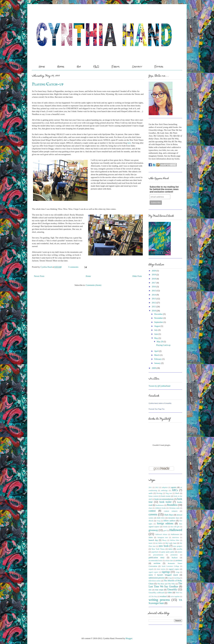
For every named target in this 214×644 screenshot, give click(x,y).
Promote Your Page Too (157, 409)
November (159, 318)
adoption (165, 487)
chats (150, 508)
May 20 (160, 342)
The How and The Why (166, 584)
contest (152, 511)
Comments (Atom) (94, 285)
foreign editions (165, 524)
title (150, 590)
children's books (160, 508)
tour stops (159, 590)
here (129, 143)
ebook (151, 521)
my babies (159, 543)
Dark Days (169, 515)
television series (155, 581)
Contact (137, 67)
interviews (176, 537)
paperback (155, 552)
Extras (159, 67)
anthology (164, 490)
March (157, 355)
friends (165, 527)
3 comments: (74, 267)
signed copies (174, 569)
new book (164, 546)
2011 (154, 307)
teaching (177, 578)
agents (174, 487)
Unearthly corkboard (156, 593)
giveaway (153, 530)
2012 (154, 303)
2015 (154, 291)
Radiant (175, 558)
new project (178, 546)
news (171, 549)
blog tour (169, 493)
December (158, 314)
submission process (157, 578)
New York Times (158, 549)
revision (157, 563)
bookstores (160, 505)
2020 (154, 271)
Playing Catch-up (48, 84)
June (156, 334)
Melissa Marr (175, 540)
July (156, 330)
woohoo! (163, 596)
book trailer (165, 502)
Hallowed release (161, 534)
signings (166, 572)
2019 (154, 275)
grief (165, 530)
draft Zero (161, 518)
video (170, 592)
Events (116, 67)
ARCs (175, 490)
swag (170, 578)
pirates (180, 552)
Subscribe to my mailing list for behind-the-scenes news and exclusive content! (164, 189)
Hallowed (176, 530)
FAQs (159, 521)
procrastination (158, 555)
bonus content (153, 496)
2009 (154, 368)
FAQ (96, 67)
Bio (79, 67)
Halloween (175, 534)
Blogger (129, 638)
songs (178, 572)
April (156, 351)
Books (61, 67)
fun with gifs (175, 527)
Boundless (172, 505)
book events (166, 496)
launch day (153, 540)
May (156, 338)
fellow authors (170, 521)
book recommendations (164, 499)
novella (179, 549)
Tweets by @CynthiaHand (159, 386)
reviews (179, 560)
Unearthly (172, 589)
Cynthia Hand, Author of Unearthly (160, 403)
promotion (174, 555)
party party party (168, 552)
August (157, 326)
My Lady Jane (171, 543)
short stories (161, 569)
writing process (159, 600)
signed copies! (153, 572)
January (157, 363)
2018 (154, 279)
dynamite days (174, 518)
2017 (154, 283)
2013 (154, 299)
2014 (154, 295)
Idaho (151, 537)
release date (169, 561)
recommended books (155, 561)
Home (42, 67)
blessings (159, 493)
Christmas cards (174, 508)
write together (175, 596)
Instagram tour (163, 537)
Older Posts (137, 276)
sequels (151, 569)
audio (151, 493)
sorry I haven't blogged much (163, 575)
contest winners (171, 511)
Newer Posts (39, 276)
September (159, 322)
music (151, 543)
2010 (154, 311)
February (158, 359)
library (164, 540)
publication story (157, 558)
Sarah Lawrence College (170, 566)
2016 (154, 287)
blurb (177, 493)
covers (153, 514)
